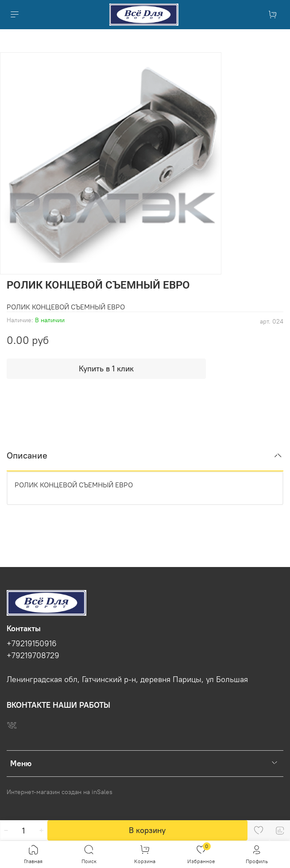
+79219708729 (33, 656)
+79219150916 (32, 644)
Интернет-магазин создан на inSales (60, 792)
